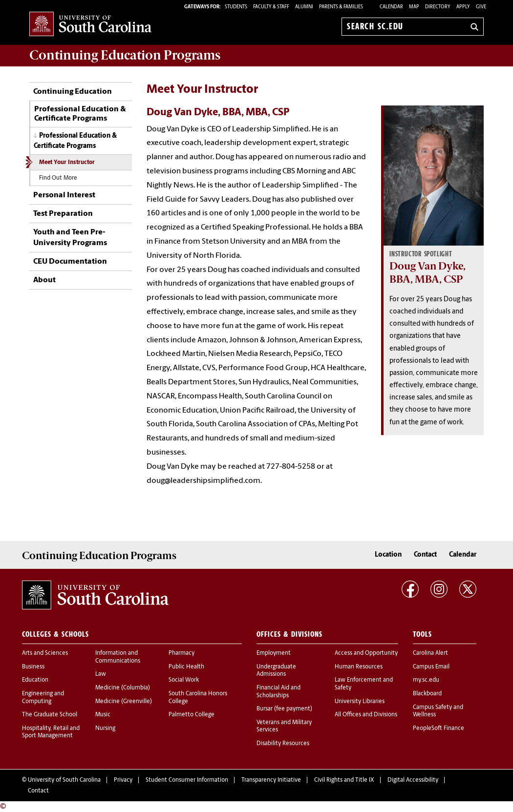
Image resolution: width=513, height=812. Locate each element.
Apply (463, 7)
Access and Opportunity (366, 653)
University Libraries (360, 702)
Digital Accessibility (413, 780)
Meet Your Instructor (67, 163)
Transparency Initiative (271, 780)
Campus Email (431, 667)
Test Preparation (63, 214)
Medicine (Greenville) (124, 702)
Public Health (186, 667)
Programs (125, 55)
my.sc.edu (426, 680)
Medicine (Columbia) (123, 688)
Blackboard (427, 694)
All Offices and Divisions (366, 715)
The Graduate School (50, 715)
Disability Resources (283, 744)
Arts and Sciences (45, 653)
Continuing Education (73, 92)
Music (103, 715)
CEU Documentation (70, 262)
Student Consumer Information (187, 780)
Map (414, 7)
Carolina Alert (430, 653)
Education (35, 680)
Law (101, 674)
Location (388, 555)
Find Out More (58, 178)
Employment (274, 653)
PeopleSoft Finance (438, 729)
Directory (438, 7)
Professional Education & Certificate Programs (80, 114)
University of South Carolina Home (90, 25)
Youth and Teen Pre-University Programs (70, 238)
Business (33, 667)
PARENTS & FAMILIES (341, 7)
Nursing (105, 729)
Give (481, 7)
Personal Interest (64, 195)
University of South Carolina (64, 780)
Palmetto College (192, 715)
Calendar (391, 7)
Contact (425, 555)
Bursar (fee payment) (284, 709)
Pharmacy (182, 653)
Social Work (184, 680)
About (44, 280)
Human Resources (359, 667)
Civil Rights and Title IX (344, 780)
